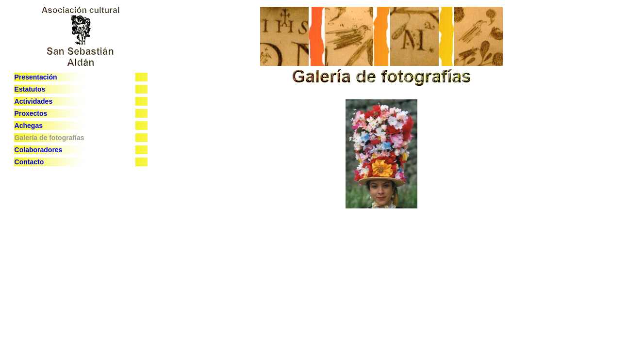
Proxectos (31, 113)
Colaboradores (39, 150)
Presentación (36, 77)
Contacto (29, 162)
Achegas (29, 126)
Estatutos (30, 89)
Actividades (34, 101)
